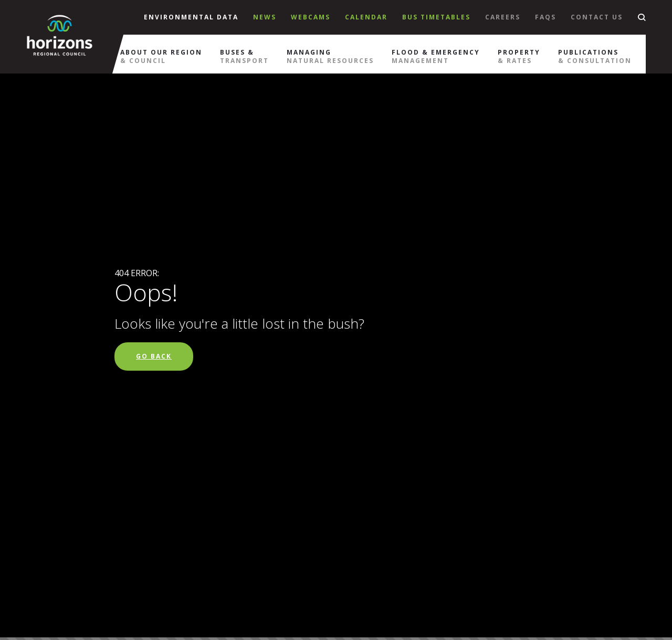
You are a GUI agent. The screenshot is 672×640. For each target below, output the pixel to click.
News (265, 17)
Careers (503, 17)
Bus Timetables (436, 17)
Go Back (154, 356)
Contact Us (597, 17)
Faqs (545, 17)
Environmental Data (191, 17)
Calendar (366, 17)
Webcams (311, 17)
